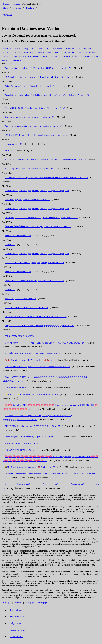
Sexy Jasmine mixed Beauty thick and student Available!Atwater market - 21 (37, 367)
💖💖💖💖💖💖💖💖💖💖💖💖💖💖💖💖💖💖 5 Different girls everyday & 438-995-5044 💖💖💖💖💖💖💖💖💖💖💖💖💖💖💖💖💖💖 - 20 (51, 459)
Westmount (57, 48)
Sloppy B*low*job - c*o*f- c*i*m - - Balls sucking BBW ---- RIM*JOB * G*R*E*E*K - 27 (44, 343)
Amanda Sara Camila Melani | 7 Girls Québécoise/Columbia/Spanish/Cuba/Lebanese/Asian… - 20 (47, 95)
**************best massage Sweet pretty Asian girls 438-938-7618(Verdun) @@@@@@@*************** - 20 (38, 418)
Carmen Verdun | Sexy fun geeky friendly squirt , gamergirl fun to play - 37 (37, 191)
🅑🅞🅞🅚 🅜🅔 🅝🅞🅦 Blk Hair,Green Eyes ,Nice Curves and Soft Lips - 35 (38, 227)
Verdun (58, 52)
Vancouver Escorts (18, 630)
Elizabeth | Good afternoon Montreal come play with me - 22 (31, 169)
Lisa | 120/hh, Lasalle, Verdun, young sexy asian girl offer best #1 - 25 (35, 263)
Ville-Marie (16, 60)
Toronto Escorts (17, 610)
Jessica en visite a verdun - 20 (17, 388)
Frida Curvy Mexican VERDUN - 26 (20, 299)
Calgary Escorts (17, 623)
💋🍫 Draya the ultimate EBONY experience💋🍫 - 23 (29, 360)
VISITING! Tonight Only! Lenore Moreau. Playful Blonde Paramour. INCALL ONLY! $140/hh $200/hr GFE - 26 (51, 476)
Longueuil (28, 48)
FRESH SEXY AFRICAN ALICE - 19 (21, 336)
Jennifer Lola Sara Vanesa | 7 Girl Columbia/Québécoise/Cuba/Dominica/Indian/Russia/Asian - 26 (47, 178)
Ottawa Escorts (16, 637)
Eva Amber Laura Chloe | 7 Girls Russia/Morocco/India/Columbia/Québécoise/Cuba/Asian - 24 (45, 160)
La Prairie (69, 52)
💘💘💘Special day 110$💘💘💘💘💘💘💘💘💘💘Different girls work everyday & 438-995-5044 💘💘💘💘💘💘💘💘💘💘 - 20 (50, 407)
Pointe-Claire (43, 48)
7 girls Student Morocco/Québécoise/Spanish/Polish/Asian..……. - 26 (34, 281)
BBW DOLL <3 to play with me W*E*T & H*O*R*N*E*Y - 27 (32, 426)
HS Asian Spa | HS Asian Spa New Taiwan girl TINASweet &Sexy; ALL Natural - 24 (41, 218)
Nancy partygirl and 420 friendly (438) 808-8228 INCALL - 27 (32, 437)
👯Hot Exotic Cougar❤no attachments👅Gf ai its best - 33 (30, 467)
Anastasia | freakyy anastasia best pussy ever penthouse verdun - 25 (33, 126)
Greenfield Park (85, 48)
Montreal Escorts (17, 617)
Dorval (6, 52)
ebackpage (43, 603)
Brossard (7, 48)
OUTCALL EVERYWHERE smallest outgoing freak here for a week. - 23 (36, 135)
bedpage (7, 603)
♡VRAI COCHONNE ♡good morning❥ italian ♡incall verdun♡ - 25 (35, 108)
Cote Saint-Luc (71, 56)
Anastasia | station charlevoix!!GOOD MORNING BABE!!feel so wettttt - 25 (38, 68)
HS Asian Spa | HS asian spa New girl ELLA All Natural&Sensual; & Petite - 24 (39, 77)
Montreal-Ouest (44, 52)
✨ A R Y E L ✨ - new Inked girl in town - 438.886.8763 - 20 (31, 394)
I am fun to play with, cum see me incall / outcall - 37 (27, 200)
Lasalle (16, 52)
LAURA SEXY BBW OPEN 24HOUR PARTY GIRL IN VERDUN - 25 (36, 317)
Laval (17, 48)
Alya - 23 (9, 151)
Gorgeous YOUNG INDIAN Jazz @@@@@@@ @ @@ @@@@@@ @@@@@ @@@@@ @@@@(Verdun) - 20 (45, 379)
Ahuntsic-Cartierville (87, 52)
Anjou (6, 56)
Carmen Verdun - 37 (13, 144)
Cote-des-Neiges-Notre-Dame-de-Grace (30, 56)
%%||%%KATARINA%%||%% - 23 (20, 450)
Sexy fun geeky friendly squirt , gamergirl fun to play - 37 (29, 117)
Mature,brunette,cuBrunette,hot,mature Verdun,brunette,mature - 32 (33, 353)
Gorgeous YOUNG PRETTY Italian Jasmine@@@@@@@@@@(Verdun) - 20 (39, 326)
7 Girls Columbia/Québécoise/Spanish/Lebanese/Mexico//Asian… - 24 (35, 86)
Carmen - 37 (10, 245)
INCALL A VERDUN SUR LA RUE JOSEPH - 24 (26, 308)
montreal (17, 4)
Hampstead (28, 52)
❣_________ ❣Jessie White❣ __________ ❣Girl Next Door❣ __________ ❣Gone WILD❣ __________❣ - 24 (51, 486)
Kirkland (70, 48)
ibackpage (30, 603)
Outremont (55, 56)
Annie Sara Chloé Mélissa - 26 (18, 236)
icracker (18, 603)
